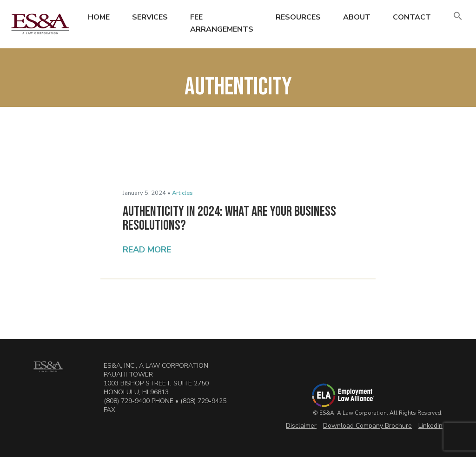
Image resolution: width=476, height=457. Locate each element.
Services (150, 17)
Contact (412, 17)
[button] (458, 17)
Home (99, 17)
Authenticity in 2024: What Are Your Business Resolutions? (229, 219)
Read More (147, 250)
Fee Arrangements (222, 23)
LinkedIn (430, 426)
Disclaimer (301, 426)
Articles (182, 193)
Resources (298, 17)
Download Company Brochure (367, 426)
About (357, 17)
